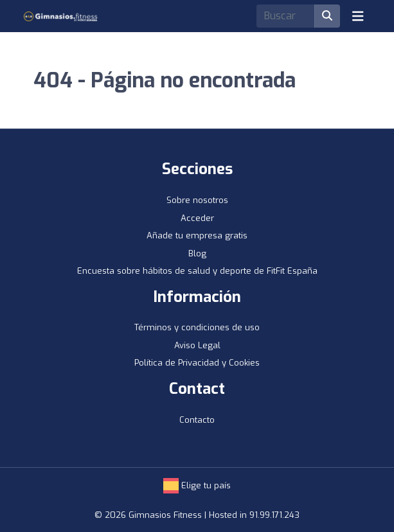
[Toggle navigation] (358, 16)
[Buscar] (327, 16)
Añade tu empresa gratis (197, 235)
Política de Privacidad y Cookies (197, 363)
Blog (197, 253)
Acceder (197, 218)
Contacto (197, 420)
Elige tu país (197, 485)
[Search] (286, 16)
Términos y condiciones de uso (197, 327)
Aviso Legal (197, 345)
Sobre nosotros (197, 200)
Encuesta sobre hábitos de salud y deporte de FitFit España (197, 271)
